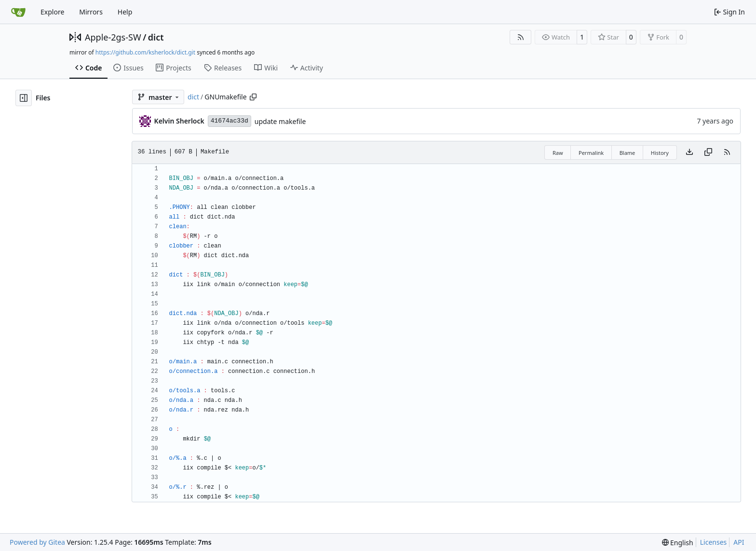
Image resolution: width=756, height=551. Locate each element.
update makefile (280, 121)
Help (125, 12)
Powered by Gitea (37, 542)
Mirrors (91, 12)
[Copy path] (253, 97)
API (739, 542)
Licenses (714, 542)
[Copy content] (708, 152)
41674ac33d (229, 121)
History (660, 153)
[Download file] (689, 152)
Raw (558, 153)
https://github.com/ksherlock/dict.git (145, 52)
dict (156, 37)
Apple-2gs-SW (113, 37)
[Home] (18, 12)
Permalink (591, 153)
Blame (628, 153)
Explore (52, 12)
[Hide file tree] (24, 98)
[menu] (678, 543)
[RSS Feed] (521, 37)
